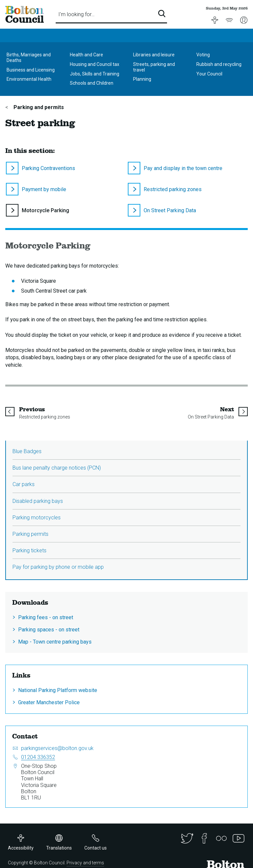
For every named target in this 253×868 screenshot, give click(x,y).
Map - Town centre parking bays (55, 642)
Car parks (24, 484)
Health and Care (86, 55)
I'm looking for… (76, 14)
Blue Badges (27, 451)
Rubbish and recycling (219, 64)
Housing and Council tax (95, 64)
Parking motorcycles (37, 518)
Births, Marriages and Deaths (29, 58)
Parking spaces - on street (49, 630)
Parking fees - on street (46, 617)
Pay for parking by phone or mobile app (58, 567)
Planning (142, 79)
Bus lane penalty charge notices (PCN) (57, 468)
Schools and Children (92, 83)
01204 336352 (38, 757)
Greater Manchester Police (49, 702)
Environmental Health (29, 79)
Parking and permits (38, 107)
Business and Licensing (31, 70)
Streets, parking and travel (154, 67)
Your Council (209, 74)
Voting (203, 55)
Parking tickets (29, 550)
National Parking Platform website (58, 690)
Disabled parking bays (38, 501)
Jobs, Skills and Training (95, 74)
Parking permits (30, 534)
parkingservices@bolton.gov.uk (57, 748)
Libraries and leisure (154, 55)
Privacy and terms (85, 863)
